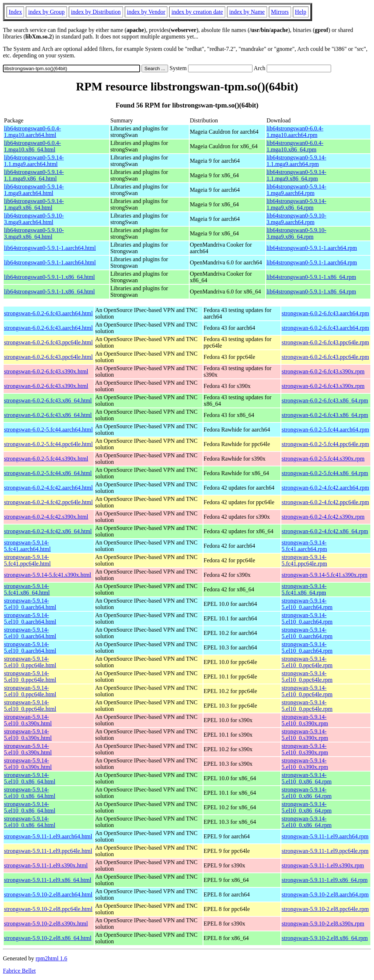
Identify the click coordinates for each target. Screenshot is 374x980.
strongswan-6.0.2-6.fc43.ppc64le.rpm (325, 342)
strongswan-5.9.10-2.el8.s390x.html (46, 924)
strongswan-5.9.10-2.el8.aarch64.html (48, 894)
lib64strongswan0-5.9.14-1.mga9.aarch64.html (34, 190)
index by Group (46, 12)
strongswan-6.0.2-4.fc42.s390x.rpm (323, 517)
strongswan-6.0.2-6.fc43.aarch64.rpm (325, 313)
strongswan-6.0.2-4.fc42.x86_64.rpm (325, 531)
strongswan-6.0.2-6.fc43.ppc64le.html (48, 342)
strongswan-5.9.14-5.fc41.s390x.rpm (325, 575)
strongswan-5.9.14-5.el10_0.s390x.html (28, 720)
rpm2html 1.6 (51, 958)
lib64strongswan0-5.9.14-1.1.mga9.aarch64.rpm (296, 161)
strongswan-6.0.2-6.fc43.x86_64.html (48, 400)
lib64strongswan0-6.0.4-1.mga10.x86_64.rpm (295, 146)
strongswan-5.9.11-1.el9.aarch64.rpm (325, 836)
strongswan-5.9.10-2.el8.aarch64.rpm (325, 894)
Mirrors (280, 12)
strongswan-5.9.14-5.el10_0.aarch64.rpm (307, 604)
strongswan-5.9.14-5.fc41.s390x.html (48, 575)
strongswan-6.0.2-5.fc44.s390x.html (46, 459)
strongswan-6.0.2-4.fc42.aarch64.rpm (325, 488)
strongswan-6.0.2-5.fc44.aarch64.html (48, 430)
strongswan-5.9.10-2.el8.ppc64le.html (48, 909)
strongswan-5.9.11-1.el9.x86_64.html (48, 880)
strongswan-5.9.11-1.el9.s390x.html (46, 865)
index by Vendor (146, 12)
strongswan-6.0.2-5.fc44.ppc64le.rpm (325, 444)
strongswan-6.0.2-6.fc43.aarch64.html (48, 313)
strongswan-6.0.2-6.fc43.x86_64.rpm (325, 400)
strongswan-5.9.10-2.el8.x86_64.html (48, 938)
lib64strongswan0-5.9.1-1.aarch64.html (50, 248)
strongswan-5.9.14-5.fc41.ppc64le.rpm (304, 560)
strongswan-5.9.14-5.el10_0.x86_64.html (30, 778)
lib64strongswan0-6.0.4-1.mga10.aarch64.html (32, 132)
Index (15, 12)
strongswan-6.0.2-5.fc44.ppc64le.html (48, 444)
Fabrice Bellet (19, 971)
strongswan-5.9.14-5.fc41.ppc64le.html (27, 560)
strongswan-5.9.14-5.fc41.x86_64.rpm (304, 589)
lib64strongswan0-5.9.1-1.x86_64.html (49, 277)
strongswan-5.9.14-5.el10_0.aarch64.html (30, 604)
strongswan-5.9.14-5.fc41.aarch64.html (27, 546)
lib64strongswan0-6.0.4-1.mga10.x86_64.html (32, 146)
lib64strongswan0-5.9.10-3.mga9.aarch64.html (34, 219)
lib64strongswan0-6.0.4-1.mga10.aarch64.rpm (295, 132)
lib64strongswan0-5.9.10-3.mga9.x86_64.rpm (296, 233)
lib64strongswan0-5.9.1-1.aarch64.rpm (312, 248)
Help (301, 12)
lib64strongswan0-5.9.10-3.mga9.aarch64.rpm (296, 219)
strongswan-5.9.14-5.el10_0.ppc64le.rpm (307, 662)
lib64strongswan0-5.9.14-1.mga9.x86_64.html (34, 204)
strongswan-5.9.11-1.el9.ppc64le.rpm (325, 851)
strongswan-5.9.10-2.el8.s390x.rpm (323, 924)
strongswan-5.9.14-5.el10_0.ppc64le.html (30, 662)
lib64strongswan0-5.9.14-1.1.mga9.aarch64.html (34, 161)
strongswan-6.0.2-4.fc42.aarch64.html (48, 488)
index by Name (247, 12)
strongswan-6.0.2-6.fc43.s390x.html (46, 371)
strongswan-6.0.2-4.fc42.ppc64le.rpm (325, 502)
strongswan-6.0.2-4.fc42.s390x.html (46, 517)
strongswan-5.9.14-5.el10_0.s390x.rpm (305, 720)
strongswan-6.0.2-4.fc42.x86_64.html (48, 531)
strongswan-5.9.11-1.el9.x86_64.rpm (325, 880)
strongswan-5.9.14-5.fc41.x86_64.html (27, 589)
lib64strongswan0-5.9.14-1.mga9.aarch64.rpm (296, 190)
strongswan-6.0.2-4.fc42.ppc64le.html (48, 502)
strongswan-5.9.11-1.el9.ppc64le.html (48, 851)
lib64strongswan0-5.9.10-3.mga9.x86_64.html (34, 233)
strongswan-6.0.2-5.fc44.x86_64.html (48, 473)
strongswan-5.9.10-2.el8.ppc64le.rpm (325, 909)
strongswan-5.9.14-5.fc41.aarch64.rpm (304, 546)
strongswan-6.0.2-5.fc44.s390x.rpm (323, 459)
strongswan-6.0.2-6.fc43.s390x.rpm (323, 371)
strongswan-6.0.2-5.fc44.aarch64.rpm (325, 430)
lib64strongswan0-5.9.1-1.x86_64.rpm (311, 277)
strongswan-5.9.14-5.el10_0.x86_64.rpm (307, 778)
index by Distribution (96, 12)
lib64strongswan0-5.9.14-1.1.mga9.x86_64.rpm (296, 175)
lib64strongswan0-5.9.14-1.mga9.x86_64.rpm (296, 204)
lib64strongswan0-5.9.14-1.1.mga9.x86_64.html (34, 175)
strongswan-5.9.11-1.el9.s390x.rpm (323, 865)
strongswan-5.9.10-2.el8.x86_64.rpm (325, 938)
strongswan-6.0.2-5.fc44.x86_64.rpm (325, 473)
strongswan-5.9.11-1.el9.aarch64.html (48, 836)
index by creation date (197, 12)
